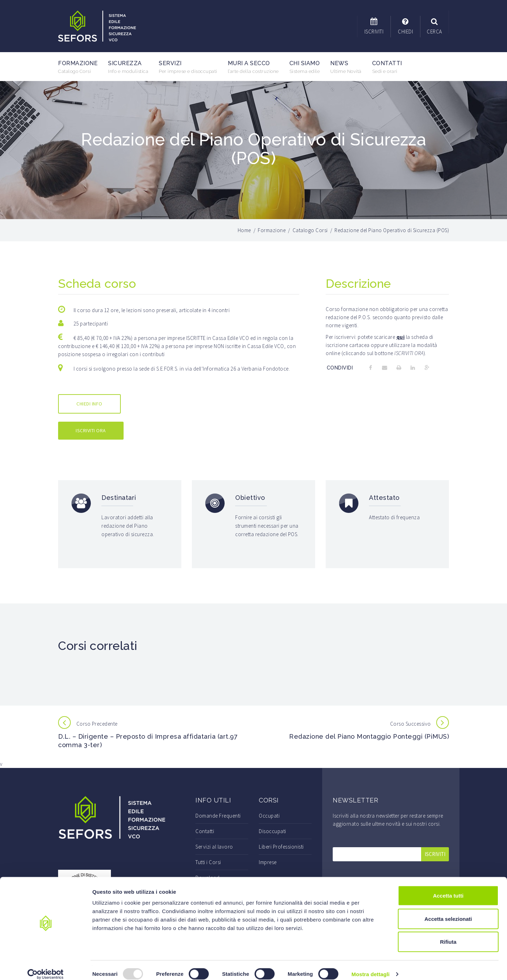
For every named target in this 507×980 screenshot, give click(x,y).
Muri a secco (253, 67)
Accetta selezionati (448, 911)
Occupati (269, 816)
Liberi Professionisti (281, 847)
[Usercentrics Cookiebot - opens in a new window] (46, 966)
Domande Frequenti (218, 816)
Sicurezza (128, 67)
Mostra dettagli (370, 966)
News (346, 67)
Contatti (387, 67)
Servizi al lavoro (214, 847)
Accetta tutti (448, 888)
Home (244, 230)
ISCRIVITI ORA (91, 430)
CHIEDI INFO (89, 404)
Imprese (268, 862)
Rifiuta (448, 934)
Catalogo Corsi (310, 230)
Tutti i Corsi (208, 862)
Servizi (188, 67)
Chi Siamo (305, 67)
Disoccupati (273, 831)
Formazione (78, 67)
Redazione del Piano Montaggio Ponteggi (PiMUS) (369, 736)
